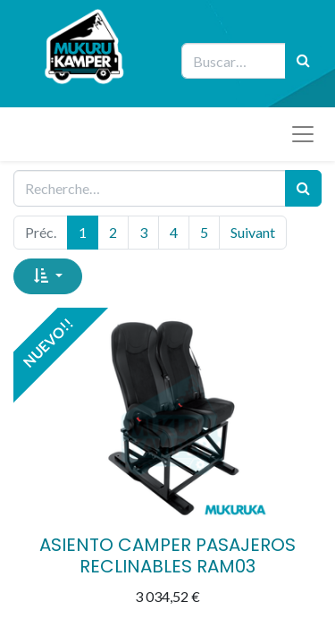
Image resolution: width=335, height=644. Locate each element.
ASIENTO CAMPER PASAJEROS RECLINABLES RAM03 (167, 555)
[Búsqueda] (303, 61)
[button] (48, 276)
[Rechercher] (303, 188)
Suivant (253, 232)
